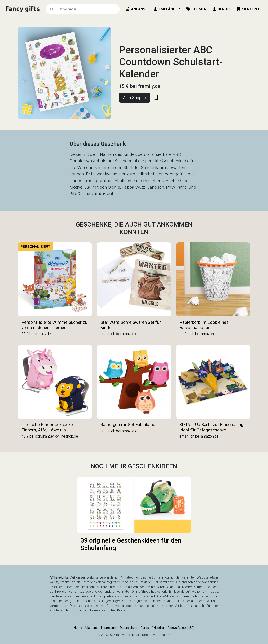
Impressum (109, 628)
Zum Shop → (135, 98)
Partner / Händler (152, 628)
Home (78, 628)
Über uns (91, 628)
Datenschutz (129, 628)
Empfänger (167, 9)
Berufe (222, 9)
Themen (196, 9)
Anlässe (137, 9)
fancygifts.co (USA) (181, 628)
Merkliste (249, 9)
